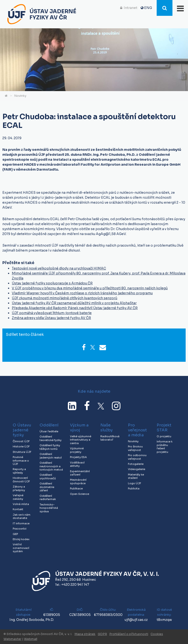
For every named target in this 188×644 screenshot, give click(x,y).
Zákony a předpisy (19, 488)
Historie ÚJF (21, 446)
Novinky (20, 96)
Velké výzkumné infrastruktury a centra (81, 440)
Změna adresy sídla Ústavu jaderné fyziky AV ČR (51, 318)
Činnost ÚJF (21, 441)
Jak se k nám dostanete (22, 516)
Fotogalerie (136, 464)
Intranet (131, 8)
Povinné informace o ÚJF (21, 461)
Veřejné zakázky (18, 497)
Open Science (80, 494)
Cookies (157, 634)
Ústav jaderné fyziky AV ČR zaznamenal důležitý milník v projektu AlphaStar (74, 303)
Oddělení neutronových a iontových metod (51, 466)
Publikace (76, 488)
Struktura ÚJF (22, 452)
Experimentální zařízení (80, 473)
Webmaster (12, 639)
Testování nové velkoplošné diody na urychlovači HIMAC (59, 268)
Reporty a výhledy (19, 471)
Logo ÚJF (135, 483)
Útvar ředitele (49, 431)
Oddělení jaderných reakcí (51, 456)
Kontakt (18, 509)
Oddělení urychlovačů (48, 477)
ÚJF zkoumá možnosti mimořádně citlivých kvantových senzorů (65, 298)
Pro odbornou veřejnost (137, 457)
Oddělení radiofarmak (48, 498)
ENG (148, 8)
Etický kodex (21, 539)
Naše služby (106, 428)
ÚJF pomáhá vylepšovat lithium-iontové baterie (52, 313)
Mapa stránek (85, 634)
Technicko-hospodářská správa (49, 508)
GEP (15, 534)
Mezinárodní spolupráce (78, 482)
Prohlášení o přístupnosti (129, 634)
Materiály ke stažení (136, 476)
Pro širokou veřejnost (135, 448)
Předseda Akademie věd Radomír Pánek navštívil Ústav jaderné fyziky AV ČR (75, 308)
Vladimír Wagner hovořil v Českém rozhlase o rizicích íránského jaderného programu (82, 293)
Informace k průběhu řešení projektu (165, 447)
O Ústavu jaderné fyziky (22, 430)
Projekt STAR (164, 428)
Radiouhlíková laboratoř (110, 438)
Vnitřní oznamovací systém (21, 548)
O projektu (164, 436)
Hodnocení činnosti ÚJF (21, 480)
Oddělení (49, 425)
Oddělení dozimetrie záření (47, 487)
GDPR (102, 634)
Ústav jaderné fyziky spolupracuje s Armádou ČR (52, 283)
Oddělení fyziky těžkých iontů (50, 447)
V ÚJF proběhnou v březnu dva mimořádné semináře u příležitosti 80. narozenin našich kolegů (90, 288)
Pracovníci (20, 529)
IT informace (21, 523)
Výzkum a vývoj (79, 428)
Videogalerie (137, 469)
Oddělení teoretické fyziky (51, 438)
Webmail (31, 639)
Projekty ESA (78, 457)
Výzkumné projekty (77, 450)
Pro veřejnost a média (137, 430)
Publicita (134, 488)
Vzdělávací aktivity (77, 464)
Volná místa (21, 504)
